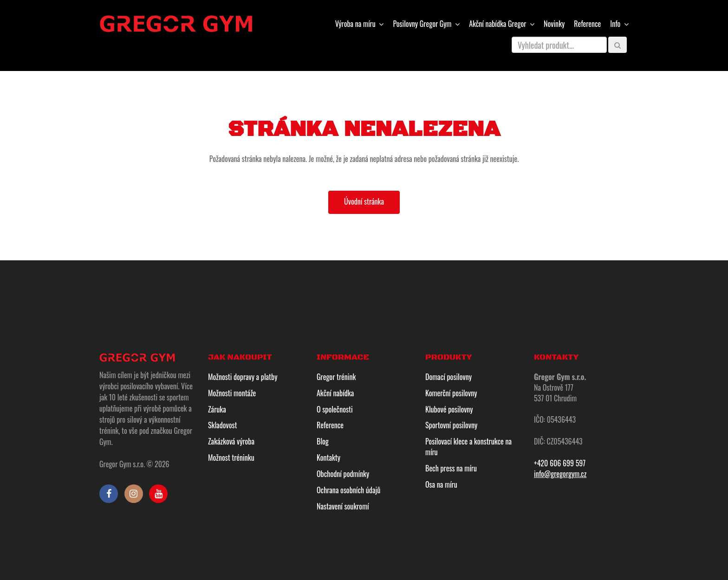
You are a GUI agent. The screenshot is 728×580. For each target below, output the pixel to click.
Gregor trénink (336, 377)
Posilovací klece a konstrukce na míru (468, 447)
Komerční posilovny (451, 393)
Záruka (217, 409)
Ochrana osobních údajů (348, 490)
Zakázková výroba (231, 441)
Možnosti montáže (232, 393)
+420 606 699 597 (560, 463)
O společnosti (335, 409)
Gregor (498, 24)
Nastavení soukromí (343, 506)
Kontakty (328, 458)
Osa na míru (441, 484)
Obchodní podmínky (343, 474)
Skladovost (222, 425)
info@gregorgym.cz (560, 474)
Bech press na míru (451, 468)
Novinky (554, 24)
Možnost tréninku (231, 458)
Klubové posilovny (449, 409)
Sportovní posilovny (451, 425)
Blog (323, 441)
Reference (587, 24)
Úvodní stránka (364, 201)
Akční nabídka (335, 393)
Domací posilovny (448, 377)
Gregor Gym (423, 24)
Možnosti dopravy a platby (243, 377)
